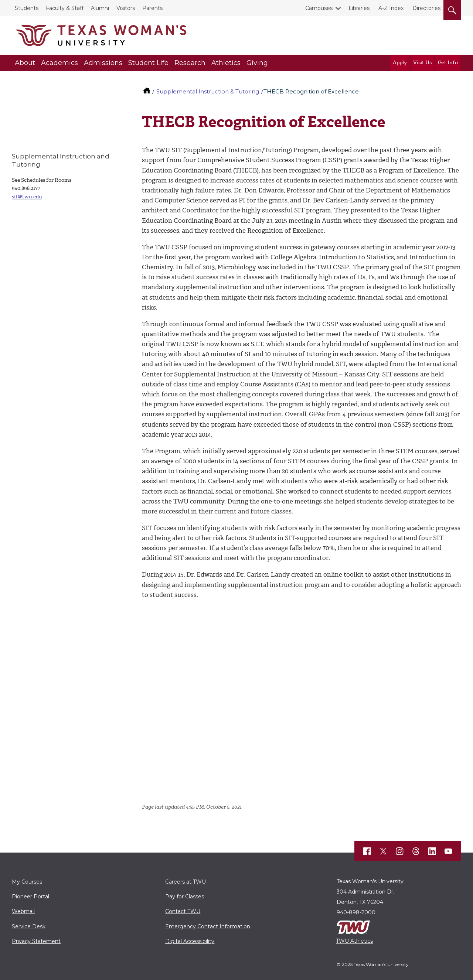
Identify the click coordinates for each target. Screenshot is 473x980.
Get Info (448, 63)
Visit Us (422, 63)
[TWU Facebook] (367, 851)
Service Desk (29, 926)
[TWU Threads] (416, 851)
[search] (452, 9)
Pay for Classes (185, 897)
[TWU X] (384, 851)
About (25, 63)
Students (27, 8)
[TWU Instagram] (400, 851)
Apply (400, 63)
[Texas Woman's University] (101, 35)
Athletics (226, 63)
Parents (152, 8)
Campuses (320, 8)
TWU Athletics (354, 941)
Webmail (23, 911)
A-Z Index (391, 8)
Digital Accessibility (190, 941)
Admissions (103, 63)
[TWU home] (147, 91)
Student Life (148, 63)
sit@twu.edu (27, 197)
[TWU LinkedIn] (432, 851)
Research (190, 63)
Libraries (359, 8)
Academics (59, 63)
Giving (257, 63)
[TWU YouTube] (449, 851)
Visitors (126, 8)
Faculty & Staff (65, 8)
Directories (426, 8)
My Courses (27, 882)
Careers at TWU (186, 882)
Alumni (100, 8)
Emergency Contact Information (208, 926)
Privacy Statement (36, 941)
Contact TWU (183, 911)
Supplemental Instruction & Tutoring (208, 91)
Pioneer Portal (30, 897)
